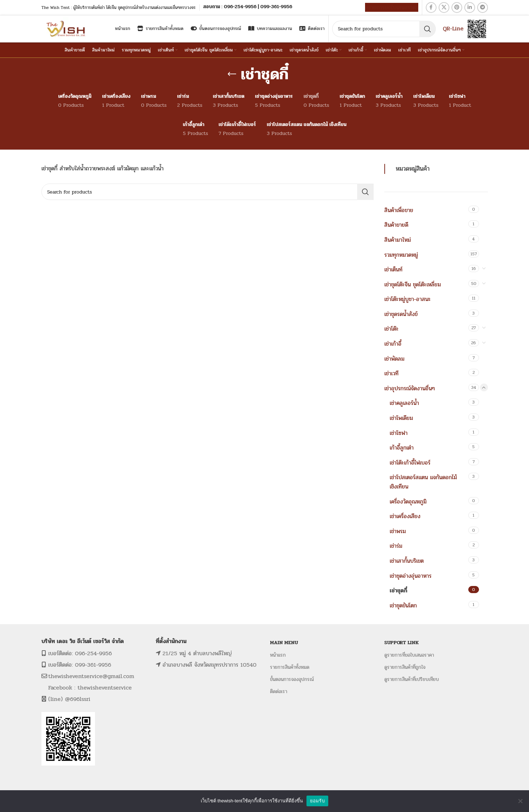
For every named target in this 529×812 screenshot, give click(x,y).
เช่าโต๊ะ (391, 329)
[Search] (384, 29)
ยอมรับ (317, 801)
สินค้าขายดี (396, 225)
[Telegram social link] (483, 7)
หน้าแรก (278, 655)
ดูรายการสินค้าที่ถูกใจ (405, 667)
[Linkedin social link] (470, 7)
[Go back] (232, 74)
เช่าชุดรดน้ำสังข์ (401, 314)
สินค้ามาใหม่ (398, 240)
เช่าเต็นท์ (393, 269)
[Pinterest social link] (457, 7)
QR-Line (453, 28)
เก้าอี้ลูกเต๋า (402, 448)
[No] (520, 801)
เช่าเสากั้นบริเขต (407, 561)
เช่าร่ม (396, 546)
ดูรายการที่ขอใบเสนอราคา (409, 655)
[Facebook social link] (431, 7)
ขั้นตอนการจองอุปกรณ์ (292, 679)
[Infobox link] (248, 7)
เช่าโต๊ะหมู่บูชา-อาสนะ (408, 299)
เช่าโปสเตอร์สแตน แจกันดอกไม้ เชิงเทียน (423, 482)
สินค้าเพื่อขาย (399, 210)
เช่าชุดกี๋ (398, 590)
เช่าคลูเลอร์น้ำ (404, 403)
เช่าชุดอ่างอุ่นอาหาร (411, 576)
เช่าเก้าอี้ (393, 344)
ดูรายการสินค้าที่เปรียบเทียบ (412, 679)
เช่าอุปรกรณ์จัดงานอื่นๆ (410, 388)
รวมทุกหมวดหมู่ (401, 255)
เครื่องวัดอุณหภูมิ (408, 502)
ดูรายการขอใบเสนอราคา (392, 7)
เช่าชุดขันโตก (403, 605)
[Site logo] (67, 28)
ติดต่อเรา (279, 691)
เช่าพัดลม (394, 359)
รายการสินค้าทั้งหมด (290, 667)
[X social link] (444, 7)
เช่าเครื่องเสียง (405, 516)
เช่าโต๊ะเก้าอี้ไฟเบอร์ (410, 463)
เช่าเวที (391, 373)
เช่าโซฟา (399, 433)
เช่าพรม (398, 531)
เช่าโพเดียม (401, 418)
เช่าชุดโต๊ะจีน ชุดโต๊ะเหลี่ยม (413, 284)
